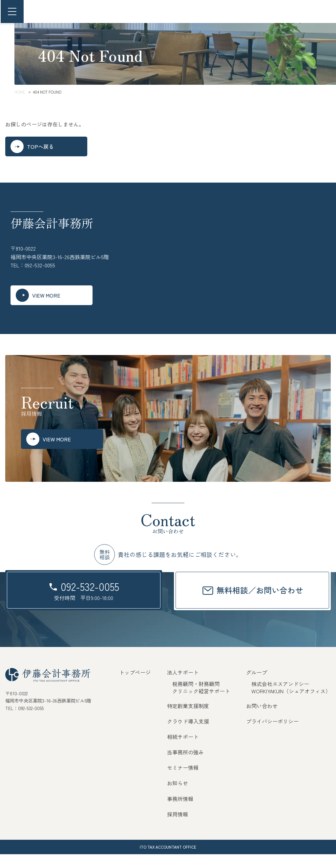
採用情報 (178, 828)
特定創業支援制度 (188, 720)
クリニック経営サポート (201, 705)
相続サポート (183, 750)
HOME (20, 92)
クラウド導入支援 (188, 735)
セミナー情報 (183, 781)
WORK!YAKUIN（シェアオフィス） (291, 705)
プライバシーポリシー (272, 735)
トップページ (135, 686)
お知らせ (178, 797)
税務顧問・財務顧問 (196, 698)
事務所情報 (180, 812)
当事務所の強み (185, 766)
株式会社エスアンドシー (280, 698)
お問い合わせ (262, 720)
